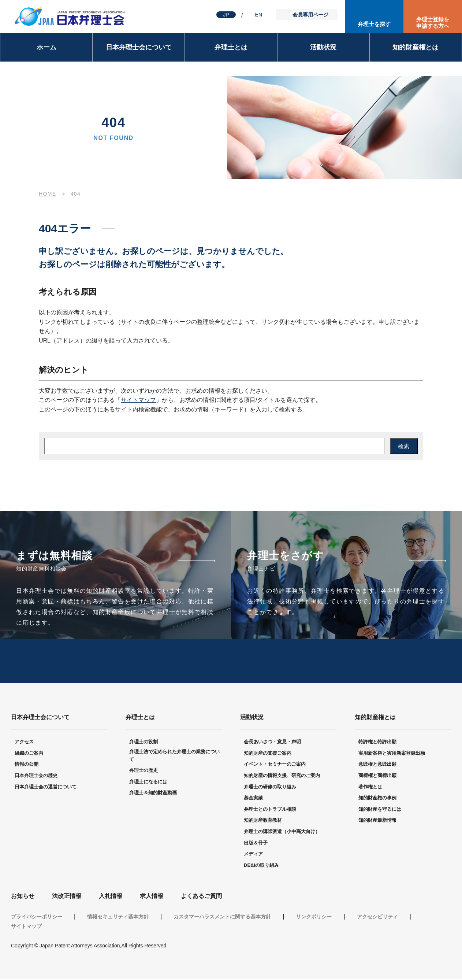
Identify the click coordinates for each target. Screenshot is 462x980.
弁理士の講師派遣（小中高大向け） (282, 833)
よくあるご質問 (201, 897)
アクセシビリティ (377, 918)
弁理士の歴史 (144, 771)
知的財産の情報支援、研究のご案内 (282, 776)
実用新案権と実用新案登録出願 (392, 754)
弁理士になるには (148, 783)
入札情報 (111, 897)
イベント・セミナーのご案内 (275, 765)
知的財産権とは (416, 47)
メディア (253, 855)
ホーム (46, 47)
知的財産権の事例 (377, 799)
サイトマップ (138, 400)
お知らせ (23, 897)
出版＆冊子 (256, 844)
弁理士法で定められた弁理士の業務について (174, 757)
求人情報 (152, 897)
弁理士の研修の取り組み (270, 787)
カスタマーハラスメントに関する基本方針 (222, 918)
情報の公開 (27, 765)
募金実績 (253, 799)
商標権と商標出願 (377, 776)
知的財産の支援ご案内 (268, 754)
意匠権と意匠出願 (377, 765)
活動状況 (323, 47)
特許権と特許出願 (377, 743)
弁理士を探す (374, 24)
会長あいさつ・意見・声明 (272, 743)
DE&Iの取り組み (261, 866)
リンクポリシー (314, 918)
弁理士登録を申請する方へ (433, 23)
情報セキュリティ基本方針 (118, 918)
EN (259, 15)
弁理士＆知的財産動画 (153, 794)
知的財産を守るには (380, 810)
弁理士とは (231, 47)
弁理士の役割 (144, 743)
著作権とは (370, 787)
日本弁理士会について (139, 47)
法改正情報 (67, 897)
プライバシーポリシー (37, 918)
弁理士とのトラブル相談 (270, 810)
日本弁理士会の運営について (46, 787)
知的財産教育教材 (263, 821)
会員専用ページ (310, 15)
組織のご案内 (29, 754)
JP (226, 15)
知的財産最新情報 (377, 821)
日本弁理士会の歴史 (36, 776)
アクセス (24, 743)
